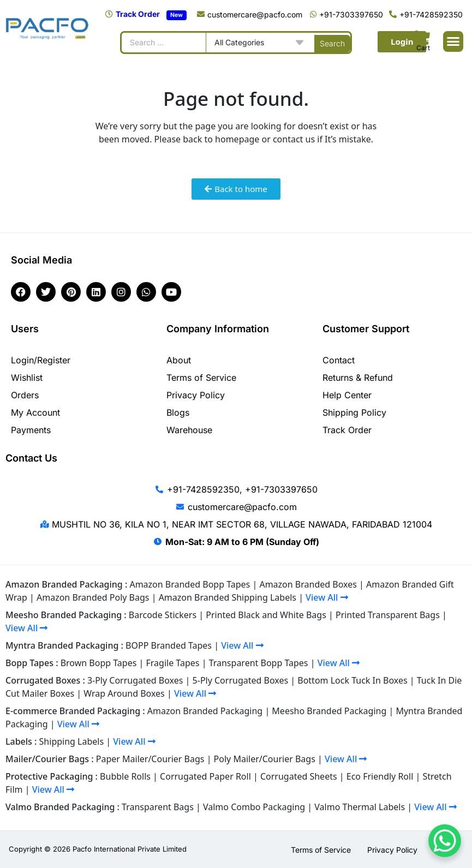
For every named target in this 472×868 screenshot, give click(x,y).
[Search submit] (332, 43)
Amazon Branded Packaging (205, 711)
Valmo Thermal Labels (360, 807)
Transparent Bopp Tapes (259, 663)
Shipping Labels (72, 741)
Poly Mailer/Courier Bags (265, 759)
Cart (423, 48)
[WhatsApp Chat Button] (445, 841)
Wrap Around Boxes (124, 693)
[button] (453, 41)
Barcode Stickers (163, 615)
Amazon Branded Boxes (308, 584)
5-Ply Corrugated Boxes (241, 680)
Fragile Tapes (173, 663)
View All (327, 597)
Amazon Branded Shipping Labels (228, 597)
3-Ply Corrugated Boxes (135, 680)
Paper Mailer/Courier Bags (150, 759)
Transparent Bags (158, 807)
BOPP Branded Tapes (169, 645)
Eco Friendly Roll (380, 776)
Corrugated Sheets (299, 776)
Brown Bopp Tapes (99, 663)
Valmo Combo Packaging (254, 807)
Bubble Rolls (125, 776)
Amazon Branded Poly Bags (93, 597)
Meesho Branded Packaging (329, 711)
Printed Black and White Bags (266, 615)
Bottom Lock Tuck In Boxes (352, 680)
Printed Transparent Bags (388, 615)
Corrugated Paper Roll (205, 776)
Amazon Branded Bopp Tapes (190, 584)
